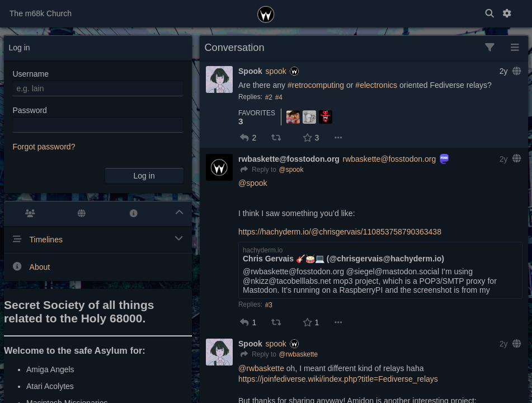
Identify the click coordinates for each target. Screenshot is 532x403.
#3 (269, 305)
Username (30, 74)
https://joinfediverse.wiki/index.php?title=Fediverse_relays (338, 379)
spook (276, 71)
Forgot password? (44, 147)
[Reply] (257, 170)
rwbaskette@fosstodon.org (390, 159)
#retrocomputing (316, 85)
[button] (244, 138)
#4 (279, 97)
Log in (144, 176)
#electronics (376, 85)
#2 (269, 97)
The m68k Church (41, 13)
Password (29, 110)
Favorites (257, 113)
